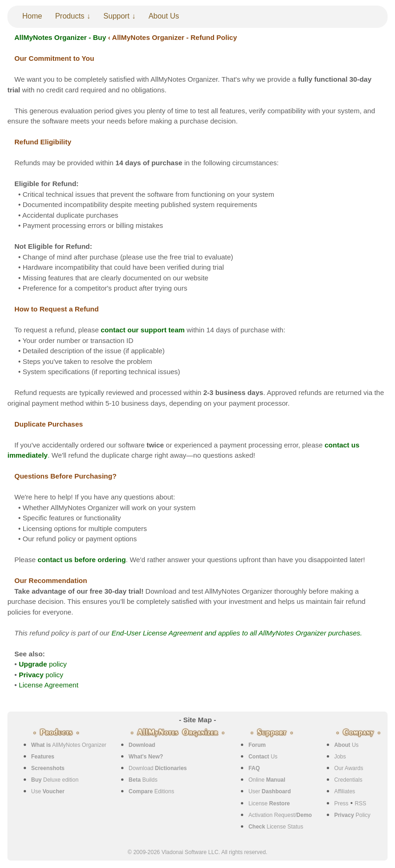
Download (158, 768)
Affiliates (345, 791)
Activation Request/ (280, 815)
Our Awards (349, 768)
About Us (164, 16)
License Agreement (48, 685)
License (269, 803)
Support (117, 16)
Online (267, 780)
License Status (276, 827)
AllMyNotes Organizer (69, 745)
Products (70, 16)
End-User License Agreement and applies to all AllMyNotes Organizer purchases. (237, 633)
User (269, 791)
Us (263, 757)
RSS (360, 803)
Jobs (340, 757)
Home (32, 16)
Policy (352, 815)
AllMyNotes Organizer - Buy (60, 37)
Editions (151, 791)
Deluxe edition (55, 780)
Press (341, 803)
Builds (143, 780)
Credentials (348, 780)
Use (48, 791)
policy (42, 664)
